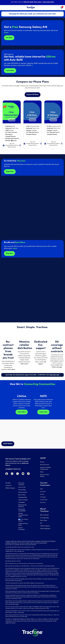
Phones (42, 462)
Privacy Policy (22, 490)
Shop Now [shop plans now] (9, 253)
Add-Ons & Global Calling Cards (45, 468)
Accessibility (21, 503)
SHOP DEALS (8, 444)
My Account (43, 499)
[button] (58, 8)
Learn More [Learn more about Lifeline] (22, 412)
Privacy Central (23, 493)
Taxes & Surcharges (21, 529)
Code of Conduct (23, 500)
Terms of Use (22, 488)
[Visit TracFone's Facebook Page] (7, 474)
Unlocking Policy (23, 498)
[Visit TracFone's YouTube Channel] (23, 474)
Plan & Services (44, 464)
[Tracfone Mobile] (31, 8)
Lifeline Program (45, 521)
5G (41, 519)
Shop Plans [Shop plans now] (10, 172)
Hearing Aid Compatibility (22, 510)
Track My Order (44, 496)
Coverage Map (44, 514)
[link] (62, 8)
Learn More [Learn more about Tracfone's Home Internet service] (10, 71)
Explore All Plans (33, 95)
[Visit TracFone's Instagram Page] (12, 474)
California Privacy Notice (23, 525)
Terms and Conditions (21, 484)
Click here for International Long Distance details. (42, 564)
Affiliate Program (10, 488)
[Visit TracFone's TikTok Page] (28, 474)
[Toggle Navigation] (3, 8)
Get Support (43, 494)
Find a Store (44, 516)
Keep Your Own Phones (47, 474)
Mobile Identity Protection (22, 506)
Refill (41, 486)
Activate (42, 491)
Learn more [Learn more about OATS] (43, 412)
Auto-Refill (43, 489)
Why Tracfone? (44, 511)
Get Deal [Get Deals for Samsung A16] (9, 38)
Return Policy (22, 495)
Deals (42, 471)
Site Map (8, 483)
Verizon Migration (45, 524)
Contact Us (8, 486)
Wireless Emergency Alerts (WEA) (23, 515)
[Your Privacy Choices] (23, 521)
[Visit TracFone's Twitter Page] (18, 474)
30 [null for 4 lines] (12, 120)
